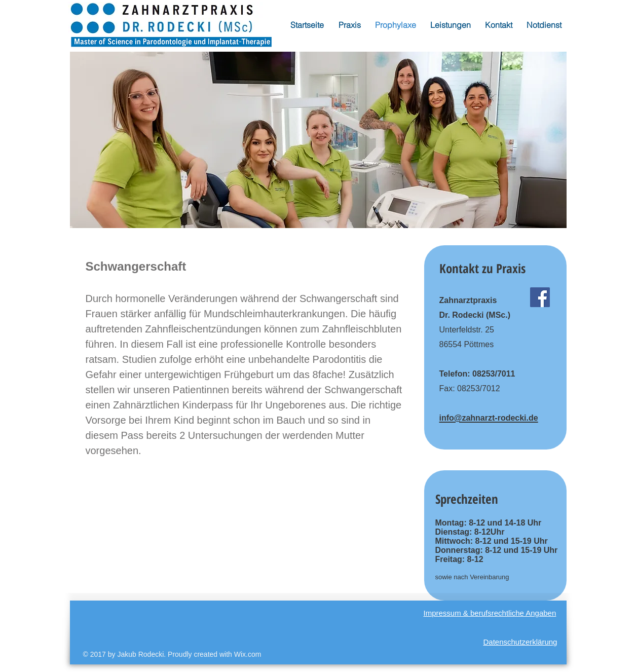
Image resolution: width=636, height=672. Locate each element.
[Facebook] (540, 297)
